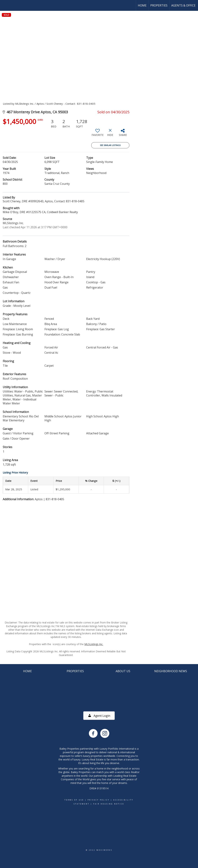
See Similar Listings (110, 145)
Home (142, 5)
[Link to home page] (5, 5)
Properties (159, 5)
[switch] (98, 134)
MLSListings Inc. (94, 644)
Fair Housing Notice (109, 804)
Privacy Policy (99, 800)
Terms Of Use (74, 800)
